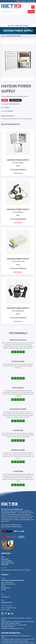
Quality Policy (5, 555)
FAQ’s (3, 547)
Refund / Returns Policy (8, 553)
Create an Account (21, 1)
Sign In (5, 90)
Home (3, 26)
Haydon (7, 98)
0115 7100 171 (5, 587)
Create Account (15, 90)
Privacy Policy (5, 549)
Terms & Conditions (7, 551)
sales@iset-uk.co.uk (7, 592)
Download (10, 101)
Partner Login (31, 1)
